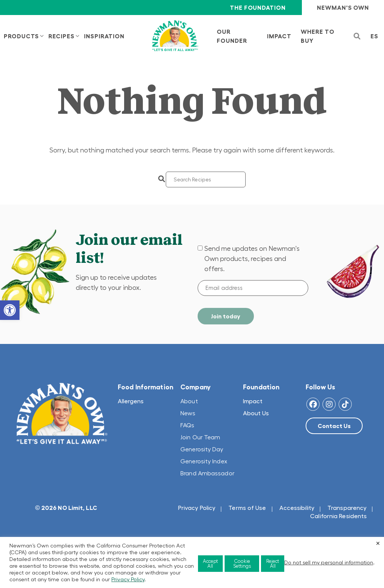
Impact (253, 401)
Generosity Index (204, 461)
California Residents (338, 516)
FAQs (187, 425)
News (188, 413)
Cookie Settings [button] (242, 564)
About (189, 401)
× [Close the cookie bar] (378, 543)
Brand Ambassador (207, 473)
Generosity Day (202, 449)
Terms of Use (247, 508)
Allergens (131, 401)
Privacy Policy (197, 508)
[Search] (206, 179)
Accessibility (297, 508)
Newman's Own (343, 8)
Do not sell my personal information (329, 562)
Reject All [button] (273, 564)
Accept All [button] (210, 564)
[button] (10, 310)
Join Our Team (200, 437)
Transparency (347, 508)
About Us (256, 413)
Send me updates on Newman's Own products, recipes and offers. (252, 259)
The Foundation (258, 8)
